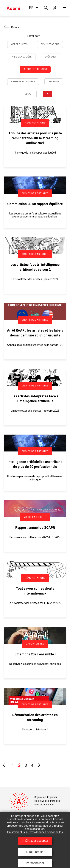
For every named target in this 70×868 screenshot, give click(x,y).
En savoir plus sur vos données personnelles (35, 832)
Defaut (29, 94)
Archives (54, 82)
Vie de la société (22, 57)
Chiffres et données (23, 82)
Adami (13, 8)
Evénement (51, 57)
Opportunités (19, 44)
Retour (15, 27)
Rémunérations (50, 44)
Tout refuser (35, 852)
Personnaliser (35, 863)
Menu (64, 8)
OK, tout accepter (35, 841)
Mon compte (55, 8)
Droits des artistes (35, 69)
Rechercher (45, 7)
